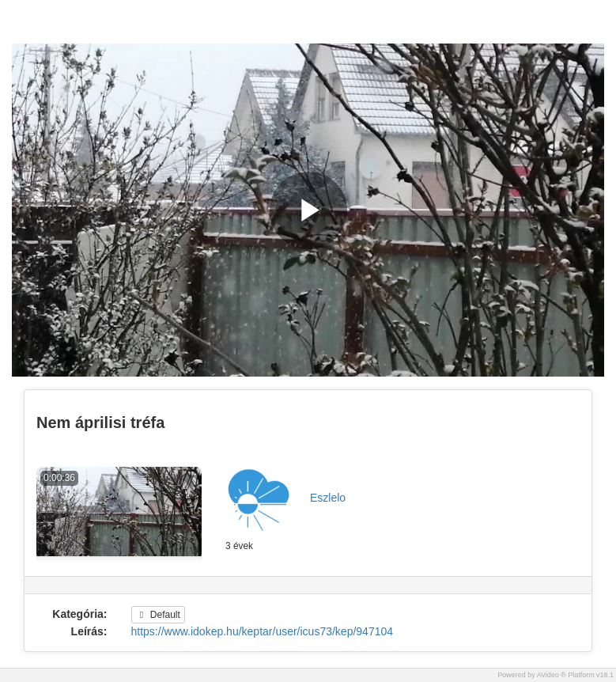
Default (158, 615)
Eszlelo (328, 498)
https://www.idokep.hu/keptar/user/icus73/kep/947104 (263, 631)
